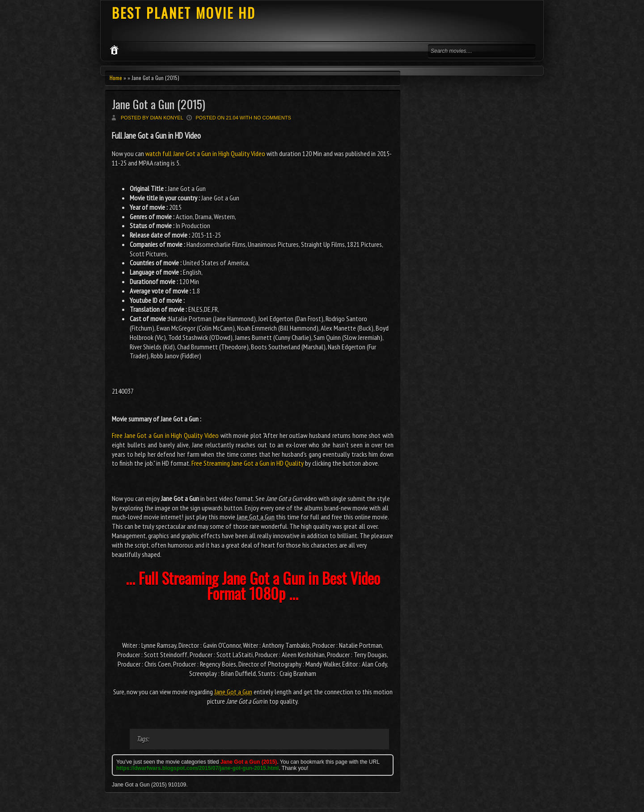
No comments (272, 118)
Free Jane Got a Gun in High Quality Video (165, 435)
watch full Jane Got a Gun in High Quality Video (205, 153)
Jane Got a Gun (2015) (159, 104)
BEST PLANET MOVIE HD (184, 13)
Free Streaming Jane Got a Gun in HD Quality (248, 463)
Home (116, 78)
